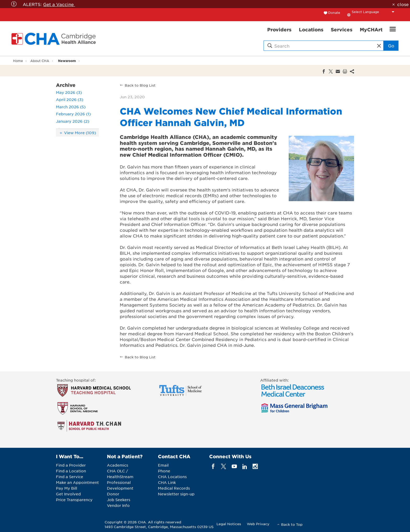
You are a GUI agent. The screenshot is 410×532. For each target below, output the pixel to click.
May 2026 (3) (69, 92)
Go (391, 46)
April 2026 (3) (70, 99)
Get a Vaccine (59, 4)
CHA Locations (172, 477)
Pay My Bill (67, 488)
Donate (334, 13)
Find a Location (71, 471)
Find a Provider (71, 465)
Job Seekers (119, 500)
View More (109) (80, 133)
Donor (113, 494)
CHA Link (167, 482)
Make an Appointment (77, 482)
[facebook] (213, 466)
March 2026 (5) (71, 107)
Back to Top (292, 524)
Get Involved (68, 494)
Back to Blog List (140, 85)
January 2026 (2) (73, 121)
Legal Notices (229, 524)
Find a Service (70, 477)
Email (163, 465)
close (403, 4)
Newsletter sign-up (176, 494)
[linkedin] (245, 466)
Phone (164, 471)
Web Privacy (258, 524)
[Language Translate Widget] (374, 12)
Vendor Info (118, 505)
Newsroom (67, 61)
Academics (118, 465)
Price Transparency (74, 500)
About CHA (40, 61)
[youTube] (234, 466)
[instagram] (255, 466)
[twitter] (224, 466)
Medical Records (174, 488)
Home (18, 61)
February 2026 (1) (73, 114)
